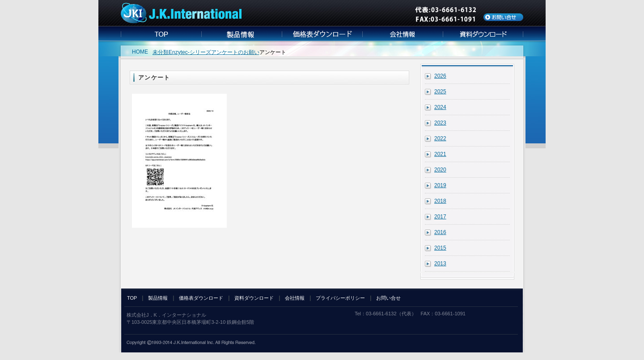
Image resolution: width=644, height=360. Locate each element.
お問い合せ (388, 298)
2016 (440, 232)
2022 (440, 138)
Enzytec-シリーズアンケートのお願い (214, 52)
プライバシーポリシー (340, 298)
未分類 (161, 52)
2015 (440, 248)
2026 (440, 76)
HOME (140, 52)
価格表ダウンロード (201, 298)
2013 (440, 264)
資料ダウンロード (254, 298)
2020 (440, 170)
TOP (132, 298)
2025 (440, 92)
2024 (440, 107)
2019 (440, 185)
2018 (440, 201)
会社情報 (295, 298)
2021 (440, 154)
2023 (440, 123)
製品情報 (158, 298)
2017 (440, 217)
